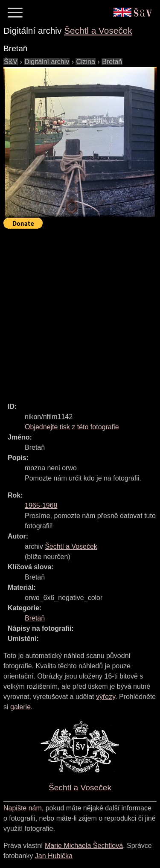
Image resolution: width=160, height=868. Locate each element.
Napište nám (23, 808)
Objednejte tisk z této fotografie (72, 427)
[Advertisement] (80, 312)
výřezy (106, 697)
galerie (20, 707)
